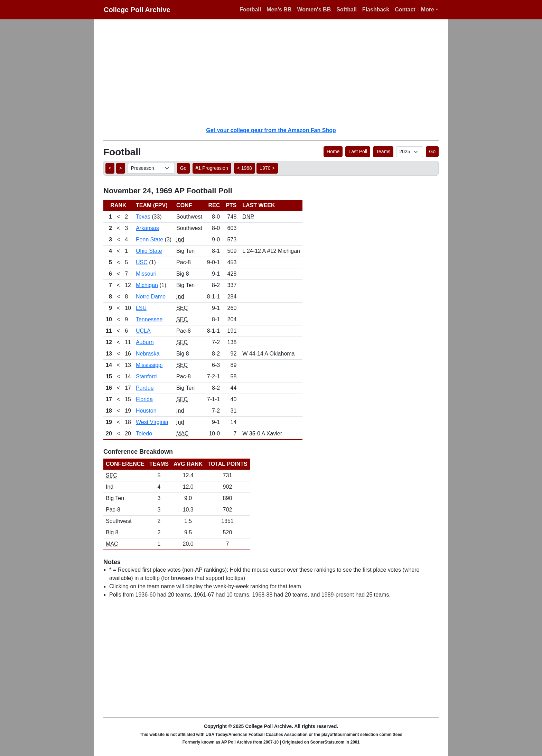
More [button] (428, 10)
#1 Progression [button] (212, 168)
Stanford (146, 376)
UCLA (143, 331)
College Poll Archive (137, 10)
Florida (144, 399)
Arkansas (147, 228)
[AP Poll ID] (410, 152)
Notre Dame (151, 297)
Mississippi (149, 365)
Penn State (149, 239)
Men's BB (279, 10)
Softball (347, 10)
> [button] (121, 168)
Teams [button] (383, 151)
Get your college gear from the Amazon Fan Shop (271, 130)
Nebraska (148, 354)
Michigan (147, 285)
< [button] (110, 168)
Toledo (144, 434)
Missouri (146, 274)
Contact (405, 10)
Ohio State (149, 251)
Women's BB (314, 10)
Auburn (145, 342)
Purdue (145, 388)
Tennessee (149, 319)
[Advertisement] (275, 73)
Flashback (376, 10)
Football (250, 10)
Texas (143, 217)
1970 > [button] (267, 168)
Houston (146, 411)
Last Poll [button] (358, 151)
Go (432, 151)
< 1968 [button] (245, 168)
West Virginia (152, 422)
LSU (141, 308)
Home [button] (333, 151)
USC (142, 262)
